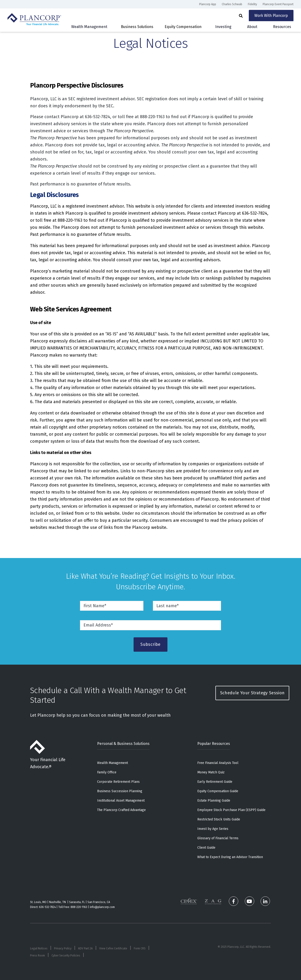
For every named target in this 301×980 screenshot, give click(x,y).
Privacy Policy (63, 948)
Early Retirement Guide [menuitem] (215, 782)
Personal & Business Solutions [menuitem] (123, 744)
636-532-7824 (47, 907)
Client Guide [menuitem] (206, 848)
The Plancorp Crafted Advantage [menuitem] (121, 810)
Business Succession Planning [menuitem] (120, 791)
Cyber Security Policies (66, 956)
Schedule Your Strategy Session (252, 693)
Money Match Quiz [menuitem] (211, 772)
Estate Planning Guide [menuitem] (214, 801)
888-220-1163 (79, 907)
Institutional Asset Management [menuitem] (121, 801)
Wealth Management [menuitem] (113, 763)
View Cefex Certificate (113, 948)
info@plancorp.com (102, 907)
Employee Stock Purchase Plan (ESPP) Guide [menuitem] (231, 810)
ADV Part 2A (85, 948)
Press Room (38, 956)
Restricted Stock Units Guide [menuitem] (219, 819)
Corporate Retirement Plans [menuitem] (118, 782)
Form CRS (140, 948)
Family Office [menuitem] (107, 772)
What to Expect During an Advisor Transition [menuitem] (230, 857)
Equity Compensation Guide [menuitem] (218, 791)
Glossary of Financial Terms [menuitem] (218, 838)
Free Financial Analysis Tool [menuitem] (218, 763)
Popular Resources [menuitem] (214, 744)
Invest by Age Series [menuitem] (213, 829)
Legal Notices (39, 948)
